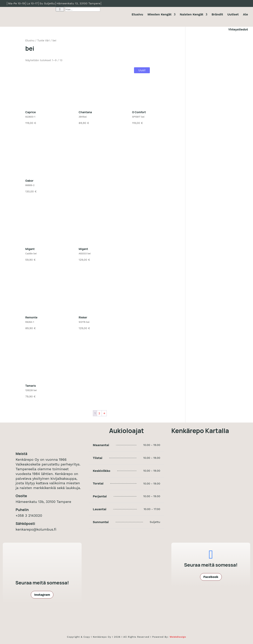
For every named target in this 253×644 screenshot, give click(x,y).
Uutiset (233, 14)
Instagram (42, 595)
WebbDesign (178, 637)
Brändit (217, 14)
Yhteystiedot (238, 29)
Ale (245, 14)
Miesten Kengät (159, 14)
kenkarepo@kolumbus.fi (36, 529)
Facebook (211, 577)
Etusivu (137, 14)
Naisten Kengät (192, 14)
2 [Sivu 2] (99, 413)
